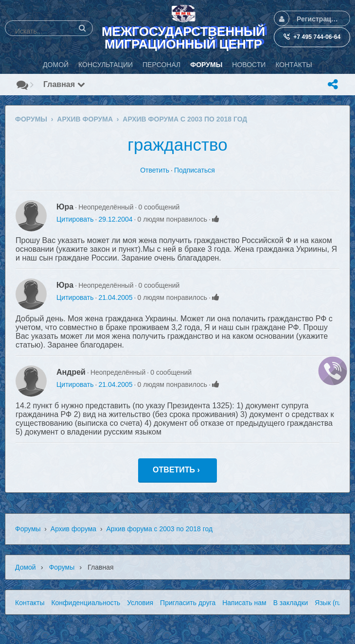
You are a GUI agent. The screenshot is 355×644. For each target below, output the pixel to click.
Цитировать (75, 219)
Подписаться (195, 170)
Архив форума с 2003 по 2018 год (159, 529)
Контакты (30, 603)
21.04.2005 (115, 297)
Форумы (28, 529)
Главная (64, 84)
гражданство (177, 145)
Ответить (155, 170)
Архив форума (73, 529)
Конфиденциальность (86, 603)
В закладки (291, 603)
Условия (140, 603)
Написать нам (244, 603)
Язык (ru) (329, 603)
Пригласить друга (188, 603)
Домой (26, 567)
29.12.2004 (115, 219)
